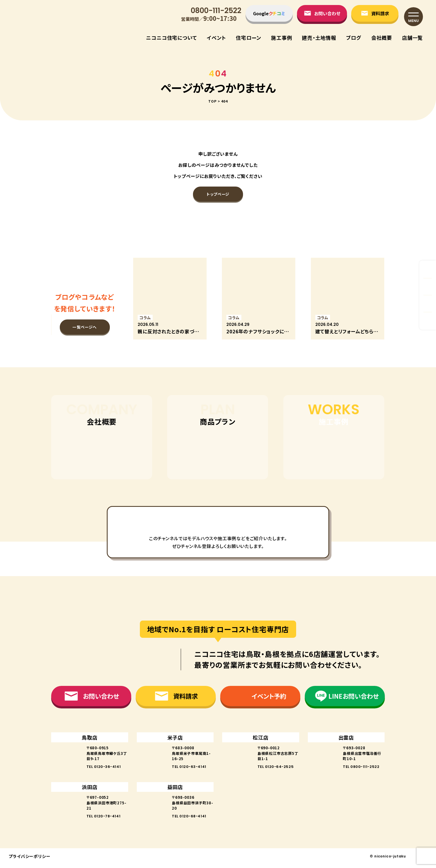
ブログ (354, 38)
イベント (216, 38)
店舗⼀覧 (413, 38)
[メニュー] (413, 17)
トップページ (218, 194)
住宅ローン (248, 38)
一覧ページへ (85, 327)
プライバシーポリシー (29, 860)
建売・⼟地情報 (319, 38)
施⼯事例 (282, 38)
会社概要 (382, 38)
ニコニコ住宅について (171, 38)
